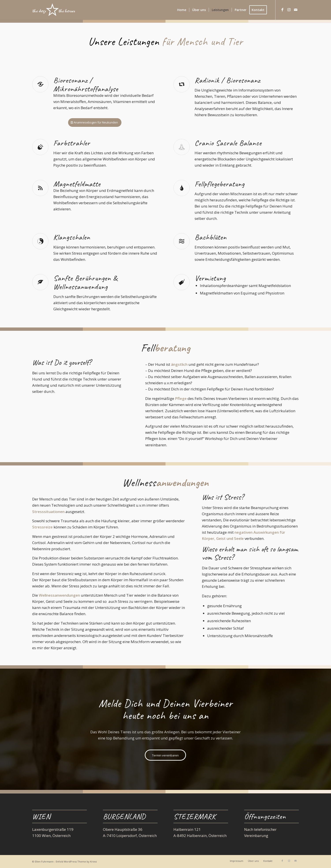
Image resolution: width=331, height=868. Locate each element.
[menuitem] (182, 10)
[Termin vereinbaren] (165, 755)
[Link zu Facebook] (282, 10)
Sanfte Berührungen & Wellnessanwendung (85, 282)
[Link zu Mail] (296, 10)
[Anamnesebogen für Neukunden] (95, 122)
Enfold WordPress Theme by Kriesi (76, 862)
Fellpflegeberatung (219, 184)
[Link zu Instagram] (289, 10)
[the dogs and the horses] (54, 10)
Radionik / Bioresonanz (227, 80)
